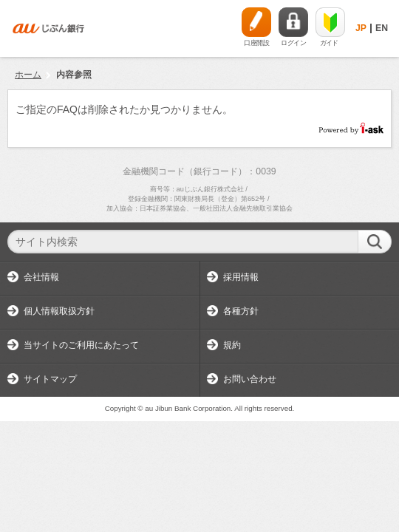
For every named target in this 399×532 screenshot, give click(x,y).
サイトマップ (50, 379)
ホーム (28, 75)
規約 (232, 345)
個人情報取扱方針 (59, 311)
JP (361, 28)
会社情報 (41, 277)
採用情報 (241, 277)
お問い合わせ (250, 379)
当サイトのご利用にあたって (81, 345)
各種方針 (241, 311)
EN (382, 28)
